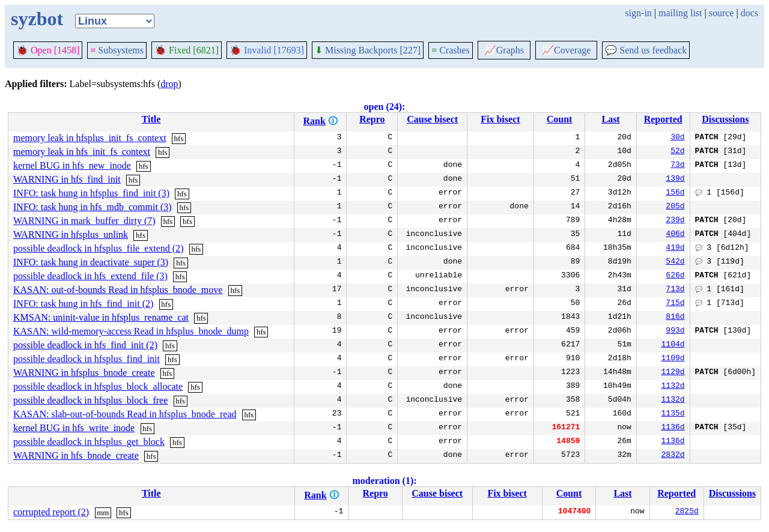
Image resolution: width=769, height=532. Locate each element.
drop (169, 84)
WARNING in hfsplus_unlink (71, 234)
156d (675, 193)
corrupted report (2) (51, 512)
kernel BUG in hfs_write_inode (74, 428)
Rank (315, 121)
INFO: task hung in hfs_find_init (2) (83, 304)
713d (675, 290)
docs (749, 13)
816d (675, 318)
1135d (673, 414)
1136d (673, 428)
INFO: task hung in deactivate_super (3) (91, 262)
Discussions (725, 119)
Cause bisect (432, 119)
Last (611, 119)
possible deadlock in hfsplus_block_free (90, 400)
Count (560, 119)
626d (675, 276)
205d (675, 207)
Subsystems (117, 50)
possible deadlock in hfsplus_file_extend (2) (99, 248)
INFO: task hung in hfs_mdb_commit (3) (93, 207)
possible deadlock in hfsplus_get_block (89, 442)
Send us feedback (646, 50)
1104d (673, 345)
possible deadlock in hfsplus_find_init (87, 359)
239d (675, 221)
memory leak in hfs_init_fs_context (82, 152)
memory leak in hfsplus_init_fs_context (90, 138)
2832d (673, 456)
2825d (687, 512)
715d (675, 304)
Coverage (566, 50)
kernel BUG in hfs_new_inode (72, 165)
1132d (673, 387)
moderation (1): (384, 481)
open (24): (385, 107)
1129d (673, 373)
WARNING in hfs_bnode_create (76, 455)
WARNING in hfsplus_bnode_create (84, 373)
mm (103, 512)
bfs (187, 221)
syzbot (37, 19)
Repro (372, 119)
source (722, 13)
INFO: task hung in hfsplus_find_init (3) (91, 193)
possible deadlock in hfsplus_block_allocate (98, 386)
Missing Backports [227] (368, 50)
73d (677, 166)
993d (675, 331)
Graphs (504, 50)
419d (675, 249)
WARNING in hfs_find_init (67, 179)
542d (675, 262)
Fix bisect (500, 119)
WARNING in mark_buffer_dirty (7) (84, 221)
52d (677, 152)
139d (675, 180)
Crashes (451, 50)
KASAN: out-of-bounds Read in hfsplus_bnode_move (118, 290)
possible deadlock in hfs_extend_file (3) (90, 276)
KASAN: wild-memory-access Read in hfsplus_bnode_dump (131, 331)
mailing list (680, 13)
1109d (673, 359)
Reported (663, 119)
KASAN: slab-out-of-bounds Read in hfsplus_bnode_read (125, 414)
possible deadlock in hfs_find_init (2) (85, 345)
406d (675, 235)
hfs (179, 138)
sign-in (638, 13)
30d (677, 138)
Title (151, 119)
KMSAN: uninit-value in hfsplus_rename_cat (101, 317)
